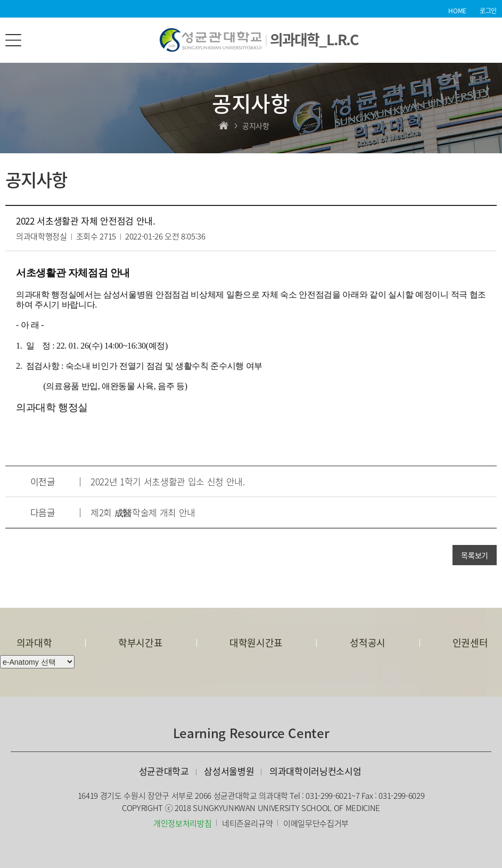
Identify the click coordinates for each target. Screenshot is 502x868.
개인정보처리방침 (182, 823)
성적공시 (368, 643)
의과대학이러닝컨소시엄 (315, 771)
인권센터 (470, 643)
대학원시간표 (256, 643)
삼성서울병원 (229, 771)
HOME (457, 11)
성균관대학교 (164, 771)
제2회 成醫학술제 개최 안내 (143, 512)
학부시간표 (140, 643)
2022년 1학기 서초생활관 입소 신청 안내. (168, 481)
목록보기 (475, 555)
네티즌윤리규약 (248, 823)
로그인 (488, 11)
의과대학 (34, 643)
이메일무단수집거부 (316, 823)
